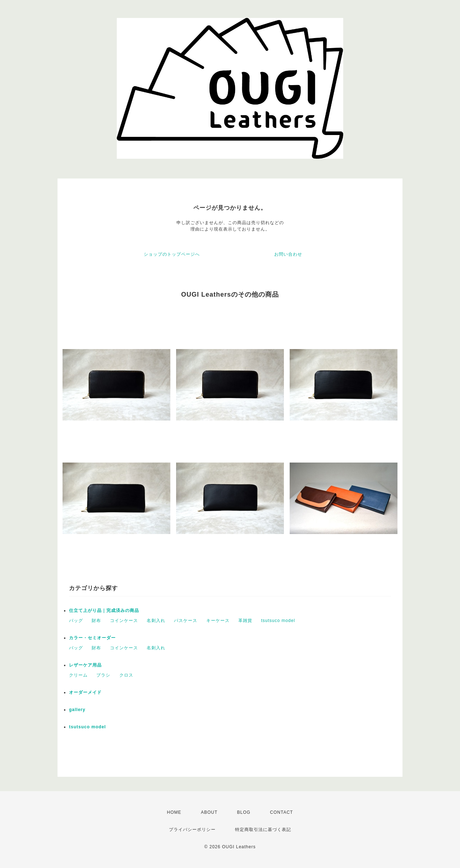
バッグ (76, 621)
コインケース (124, 621)
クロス (126, 675)
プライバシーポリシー (192, 830)
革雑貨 (245, 621)
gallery (77, 710)
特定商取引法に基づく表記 (263, 830)
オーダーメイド (85, 692)
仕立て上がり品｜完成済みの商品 (104, 611)
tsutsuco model (278, 621)
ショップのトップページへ (172, 254)
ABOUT (209, 812)
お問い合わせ (288, 254)
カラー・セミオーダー (92, 638)
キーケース (218, 621)
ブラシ (103, 675)
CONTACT (281, 812)
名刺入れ (156, 621)
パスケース (186, 621)
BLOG (244, 812)
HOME (174, 812)
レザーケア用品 (85, 665)
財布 (96, 621)
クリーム (78, 675)
